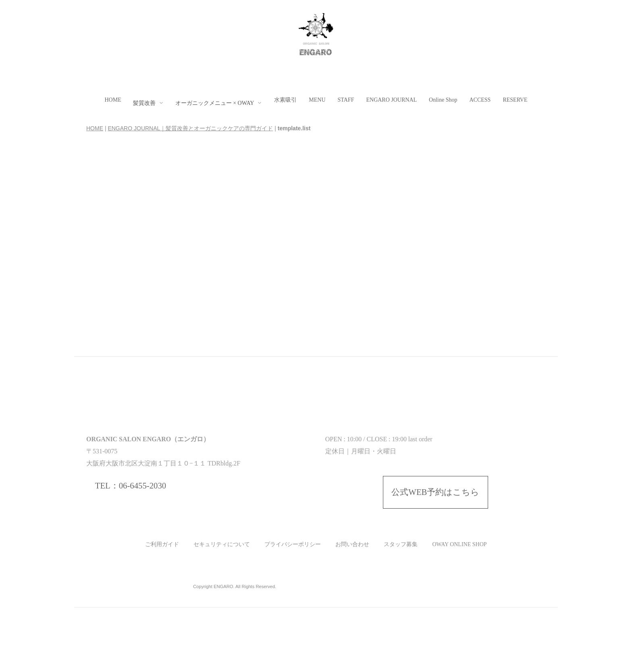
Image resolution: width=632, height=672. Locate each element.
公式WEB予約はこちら (435, 492)
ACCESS (480, 100)
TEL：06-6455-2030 (131, 486)
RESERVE (515, 100)
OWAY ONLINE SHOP (459, 544)
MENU (317, 100)
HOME (113, 100)
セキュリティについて (222, 544)
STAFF (346, 100)
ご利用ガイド (162, 544)
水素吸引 (285, 100)
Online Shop (443, 100)
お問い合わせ (352, 544)
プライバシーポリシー (293, 544)
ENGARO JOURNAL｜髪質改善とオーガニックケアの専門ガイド (190, 128)
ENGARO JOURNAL (391, 100)
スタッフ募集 (401, 544)
